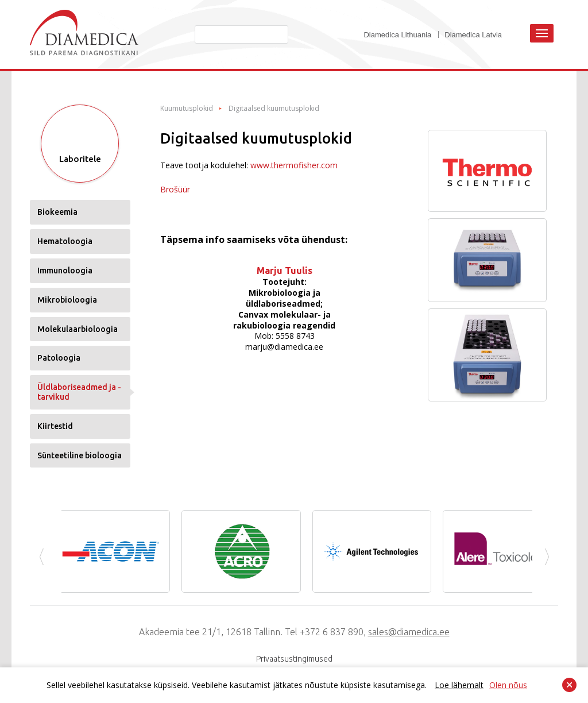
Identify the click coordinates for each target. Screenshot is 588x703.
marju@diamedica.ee (284, 347)
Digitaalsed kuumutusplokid (274, 109)
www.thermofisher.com (294, 165)
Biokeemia (57, 212)
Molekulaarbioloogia (78, 329)
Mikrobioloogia (67, 300)
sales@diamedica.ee (409, 632)
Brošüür (175, 189)
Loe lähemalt (459, 685)
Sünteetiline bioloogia (80, 455)
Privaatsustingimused (294, 659)
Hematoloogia (65, 241)
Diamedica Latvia (473, 35)
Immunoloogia (65, 271)
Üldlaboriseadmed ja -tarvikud (79, 392)
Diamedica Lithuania (397, 35)
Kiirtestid (55, 426)
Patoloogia (59, 358)
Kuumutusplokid (187, 109)
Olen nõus (508, 685)
